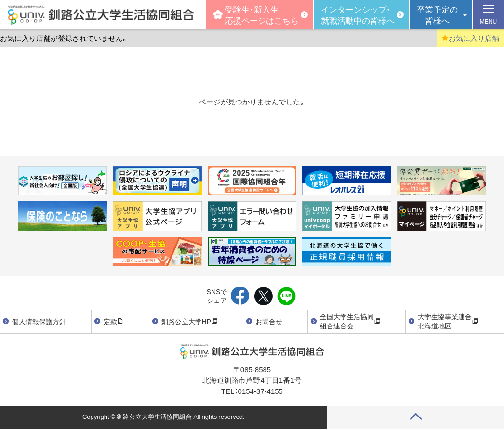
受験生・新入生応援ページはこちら (256, 14)
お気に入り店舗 (470, 38)
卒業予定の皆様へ (437, 14)
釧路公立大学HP (190, 321)
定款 (114, 321)
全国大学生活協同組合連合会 (350, 321)
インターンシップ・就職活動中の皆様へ (358, 14)
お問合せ (269, 321)
